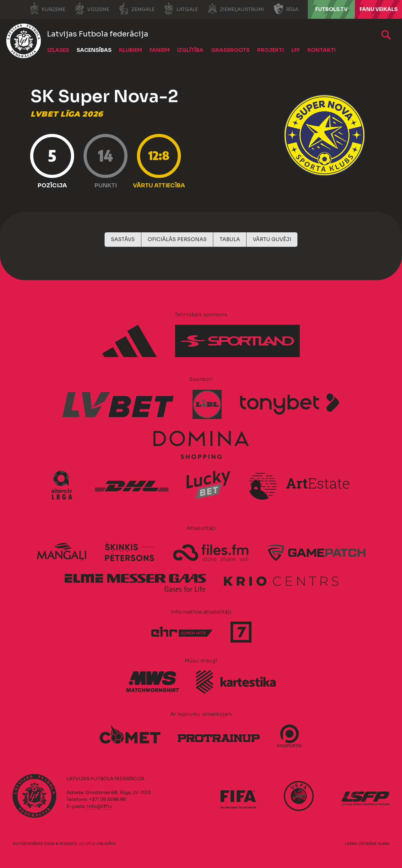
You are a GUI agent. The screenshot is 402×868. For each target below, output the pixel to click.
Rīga (286, 9)
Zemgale (137, 9)
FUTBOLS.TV (331, 9)
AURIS (384, 844)
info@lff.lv (99, 806)
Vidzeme (92, 9)
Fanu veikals (379, 9)
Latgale (181, 9)
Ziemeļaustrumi (236, 9)
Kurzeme (47, 9)
